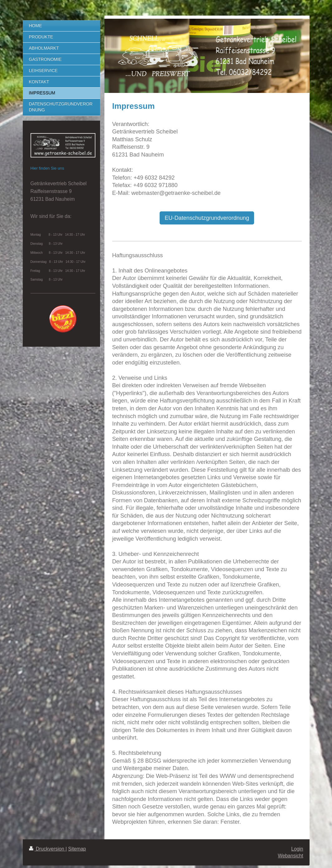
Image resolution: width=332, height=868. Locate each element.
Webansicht (290, 856)
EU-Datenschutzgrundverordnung (207, 218)
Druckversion (47, 849)
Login (297, 849)
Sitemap (77, 849)
